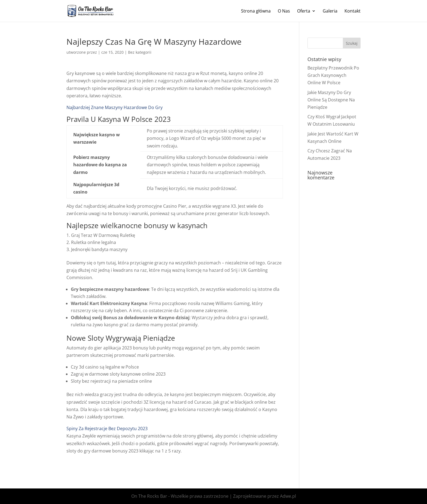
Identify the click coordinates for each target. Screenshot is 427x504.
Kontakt (353, 11)
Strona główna (256, 11)
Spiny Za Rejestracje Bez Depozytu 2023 (107, 428)
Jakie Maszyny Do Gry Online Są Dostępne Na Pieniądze (331, 100)
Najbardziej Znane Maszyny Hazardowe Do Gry (115, 107)
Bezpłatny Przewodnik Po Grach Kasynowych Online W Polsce (333, 75)
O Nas (284, 11)
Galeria (330, 11)
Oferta (304, 11)
